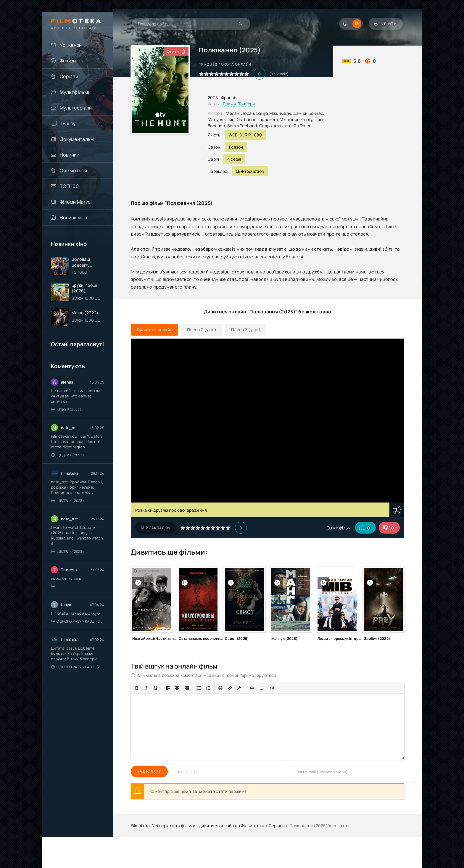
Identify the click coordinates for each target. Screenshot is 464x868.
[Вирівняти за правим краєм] (187, 688)
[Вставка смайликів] (220, 688)
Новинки (70, 155)
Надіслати (149, 771)
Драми (229, 104)
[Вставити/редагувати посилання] (230, 688)
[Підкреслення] (156, 688)
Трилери (247, 104)
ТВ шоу (68, 123)
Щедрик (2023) (68, 455)
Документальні (77, 139)
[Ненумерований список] (199, 688)
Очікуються (73, 170)
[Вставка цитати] (252, 688)
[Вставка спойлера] (262, 688)
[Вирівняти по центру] (177, 688)
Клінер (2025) (66, 410)
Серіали (69, 76)
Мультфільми (75, 92)
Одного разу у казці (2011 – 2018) (78, 622)
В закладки (156, 528)
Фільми (68, 61)
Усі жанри (71, 45)
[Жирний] (137, 688)
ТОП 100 (69, 186)
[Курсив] (146, 688)
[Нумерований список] (208, 688)
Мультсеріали (76, 108)
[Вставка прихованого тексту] (272, 688)
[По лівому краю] (168, 688)
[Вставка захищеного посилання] (240, 688)
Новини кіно (73, 218)
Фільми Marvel (76, 202)
